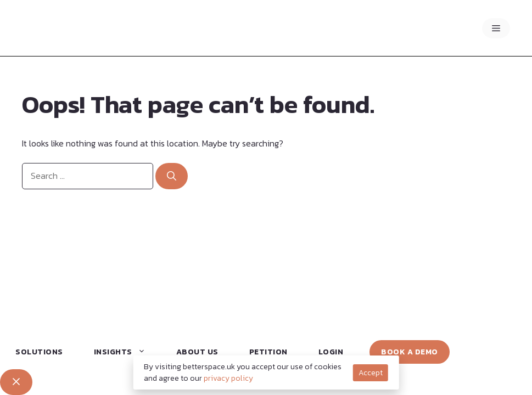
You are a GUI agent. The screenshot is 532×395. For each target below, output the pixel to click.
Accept (371, 373)
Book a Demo (410, 352)
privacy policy (228, 378)
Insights (125, 352)
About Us (197, 352)
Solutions (39, 352)
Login (331, 352)
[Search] (172, 176)
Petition (268, 352)
